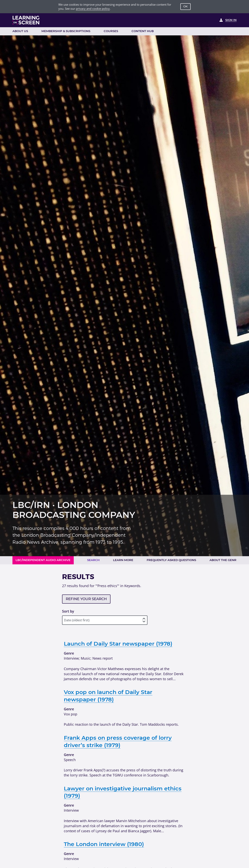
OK (185, 6)
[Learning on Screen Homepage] (26, 20)
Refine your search (86, 599)
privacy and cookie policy (93, 9)
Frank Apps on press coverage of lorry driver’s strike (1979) (118, 741)
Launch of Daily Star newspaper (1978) (118, 644)
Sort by (68, 611)
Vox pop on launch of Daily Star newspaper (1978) (108, 696)
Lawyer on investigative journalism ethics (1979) (123, 792)
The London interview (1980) (104, 844)
